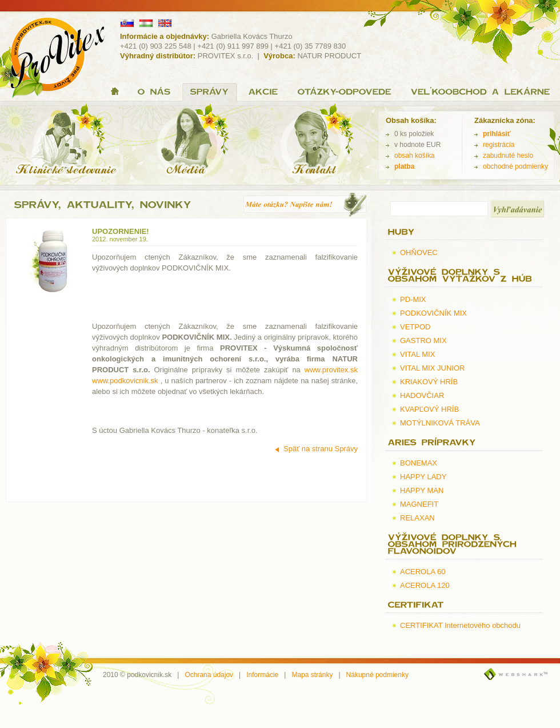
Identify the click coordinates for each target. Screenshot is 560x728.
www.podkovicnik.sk (125, 381)
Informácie (262, 675)
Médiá (193, 142)
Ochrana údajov (209, 675)
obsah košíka (415, 156)
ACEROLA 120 (425, 585)
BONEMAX (419, 463)
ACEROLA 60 (423, 572)
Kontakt (314, 142)
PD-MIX (413, 299)
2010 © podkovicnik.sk (137, 675)
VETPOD (415, 327)
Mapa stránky (312, 675)
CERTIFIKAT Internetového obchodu (460, 625)
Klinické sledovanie (69, 142)
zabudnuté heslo (508, 156)
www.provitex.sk (331, 370)
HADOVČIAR (422, 395)
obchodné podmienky (515, 166)
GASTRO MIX (423, 341)
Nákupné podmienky (377, 675)
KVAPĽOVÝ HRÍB (429, 409)
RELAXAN (417, 518)
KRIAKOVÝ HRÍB (429, 382)
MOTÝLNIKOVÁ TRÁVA (440, 423)
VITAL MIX (417, 354)
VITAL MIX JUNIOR (432, 368)
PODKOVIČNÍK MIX (433, 313)
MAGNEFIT (419, 504)
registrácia (499, 145)
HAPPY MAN (422, 490)
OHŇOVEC (419, 252)
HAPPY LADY (423, 477)
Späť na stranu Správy (321, 449)
